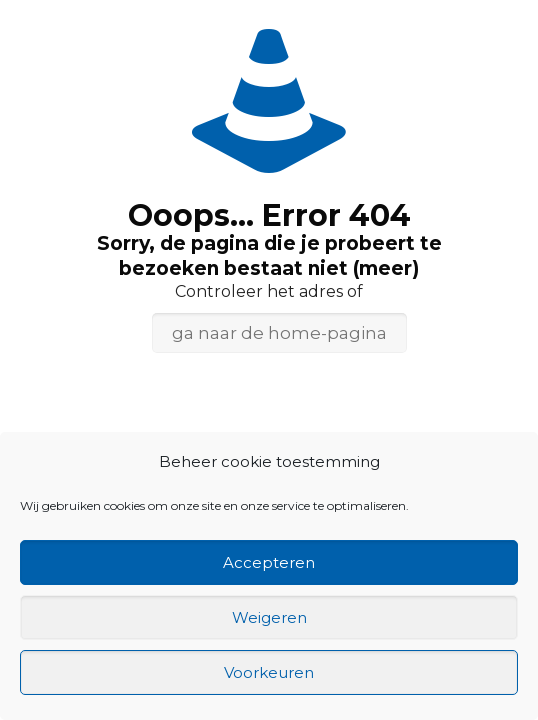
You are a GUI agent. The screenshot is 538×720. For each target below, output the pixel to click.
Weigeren (269, 617)
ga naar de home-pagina (279, 333)
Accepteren (269, 562)
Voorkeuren (269, 672)
